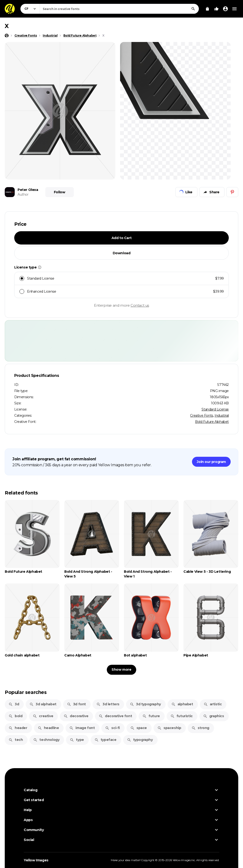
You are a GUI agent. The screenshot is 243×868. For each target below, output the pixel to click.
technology (46, 740)
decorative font (115, 716)
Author (23, 194)
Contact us (140, 305)
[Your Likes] (216, 9)
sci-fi (112, 728)
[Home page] (7, 36)
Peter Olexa (28, 190)
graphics (214, 716)
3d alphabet (43, 704)
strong (200, 728)
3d (14, 704)
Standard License (215, 409)
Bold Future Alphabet (212, 422)
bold (15, 716)
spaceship (169, 728)
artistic (213, 704)
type (77, 740)
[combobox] (119, 9)
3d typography (145, 704)
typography (140, 740)
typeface (105, 740)
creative (43, 716)
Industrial (222, 416)
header (18, 728)
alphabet (182, 704)
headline (48, 728)
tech (16, 740)
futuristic (182, 716)
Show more (121, 669)
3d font (76, 704)
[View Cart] (207, 9)
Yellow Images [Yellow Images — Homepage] (36, 860)
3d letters (108, 704)
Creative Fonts (201, 416)
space (139, 728)
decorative (76, 716)
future (151, 716)
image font (82, 728)
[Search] (193, 9)
